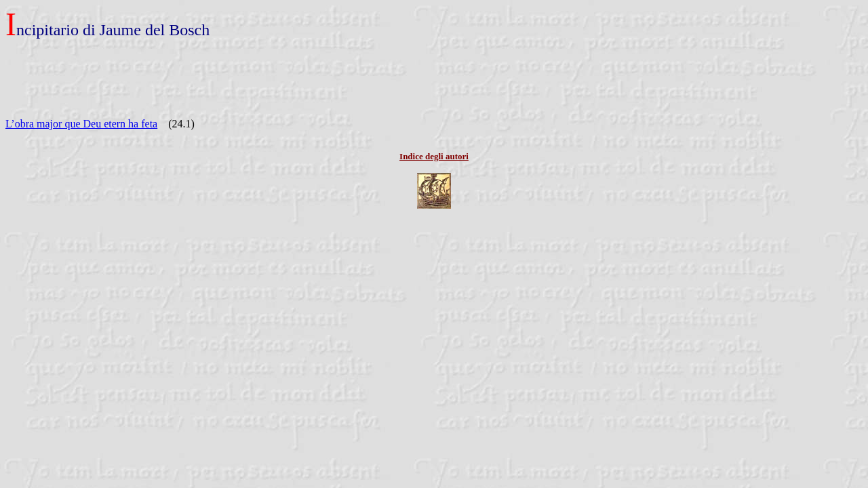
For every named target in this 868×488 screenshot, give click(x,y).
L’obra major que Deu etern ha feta (81, 124)
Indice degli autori (434, 156)
